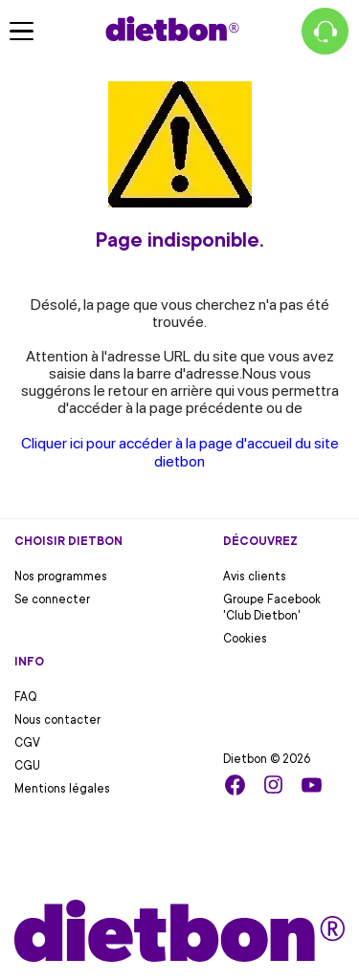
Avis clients (255, 577)
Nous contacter (57, 720)
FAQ (26, 697)
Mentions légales (62, 789)
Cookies (245, 639)
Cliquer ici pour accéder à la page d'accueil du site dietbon (180, 452)
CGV (27, 743)
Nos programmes (61, 577)
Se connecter (52, 599)
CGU (27, 766)
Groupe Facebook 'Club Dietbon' (272, 608)
